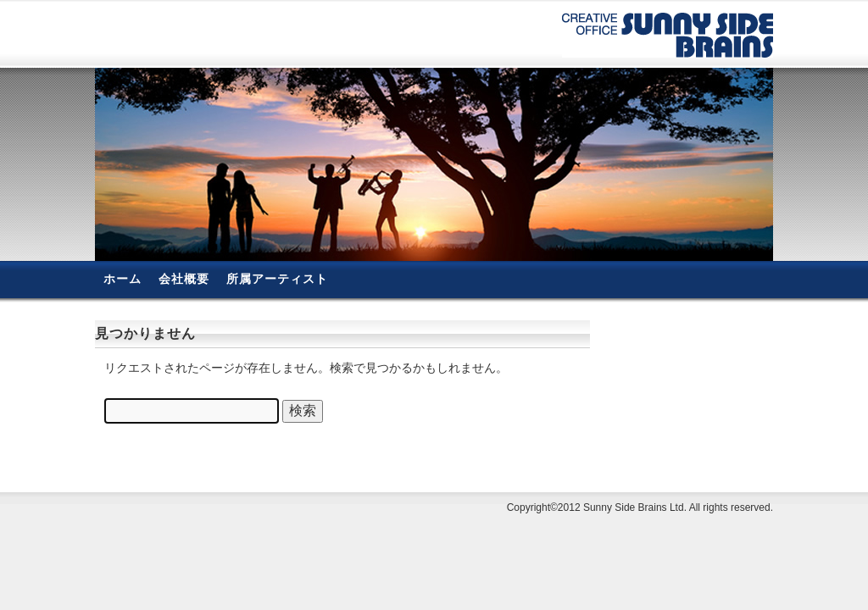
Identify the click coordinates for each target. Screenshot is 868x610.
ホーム (122, 279)
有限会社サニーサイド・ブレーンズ (668, 35)
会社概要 (184, 279)
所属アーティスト (277, 279)
